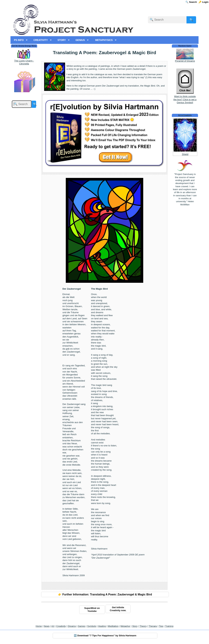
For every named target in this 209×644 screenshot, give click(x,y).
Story (135, 626)
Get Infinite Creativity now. (118, 609)
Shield (185, 154)
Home (39, 626)
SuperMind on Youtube (92, 610)
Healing (102, 626)
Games (82, 626)
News (47, 626)
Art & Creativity (185, 115)
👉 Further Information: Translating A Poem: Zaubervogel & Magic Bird (105, 594)
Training (169, 626)
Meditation (113, 626)
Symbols (92, 626)
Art (53, 626)
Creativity (61, 626)
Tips (161, 626)
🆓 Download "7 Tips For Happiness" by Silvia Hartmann (105, 636)
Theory (143, 626)
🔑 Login (204, 2)
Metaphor (125, 626)
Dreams (72, 626)
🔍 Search (191, 2)
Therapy (153, 626)
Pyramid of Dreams (185, 61)
